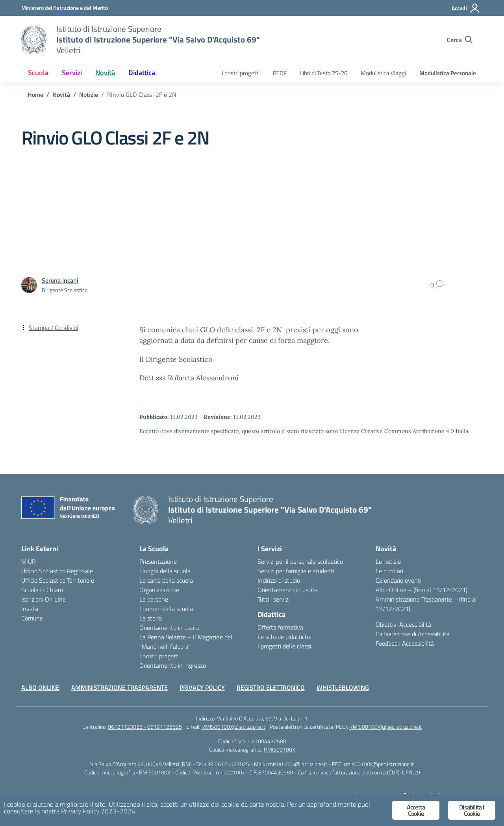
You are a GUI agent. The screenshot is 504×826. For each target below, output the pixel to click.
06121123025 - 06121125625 (145, 727)
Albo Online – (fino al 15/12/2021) (422, 590)
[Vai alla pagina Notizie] (89, 94)
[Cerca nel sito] (460, 40)
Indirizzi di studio (279, 580)
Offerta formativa (280, 627)
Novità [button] (105, 73)
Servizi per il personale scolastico (300, 561)
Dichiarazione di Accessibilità (413, 634)
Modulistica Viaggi (383, 73)
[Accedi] (466, 8)
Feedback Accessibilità (405, 643)
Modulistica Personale (448, 73)
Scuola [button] (38, 73)
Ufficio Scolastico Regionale (57, 571)
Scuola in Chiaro (42, 590)
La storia (151, 618)
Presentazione (158, 561)
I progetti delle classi (284, 646)
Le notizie (388, 561)
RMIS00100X (280, 749)
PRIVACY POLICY (202, 687)
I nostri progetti (241, 73)
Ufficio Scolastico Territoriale (58, 580)
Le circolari (389, 571)
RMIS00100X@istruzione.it (233, 727)
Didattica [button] (142, 73)
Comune (32, 618)
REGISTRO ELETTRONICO (271, 687)
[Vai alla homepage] (34, 40)
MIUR (29, 561)
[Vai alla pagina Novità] (61, 94)
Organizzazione (159, 590)
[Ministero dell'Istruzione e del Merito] (65, 8)
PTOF (280, 73)
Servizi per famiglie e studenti (296, 571)
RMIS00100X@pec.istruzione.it (386, 727)
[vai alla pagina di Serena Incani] (60, 280)
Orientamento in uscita (170, 628)
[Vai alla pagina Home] (35, 94)
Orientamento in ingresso (173, 665)
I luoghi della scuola (165, 571)
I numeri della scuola (166, 609)
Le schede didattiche (284, 637)
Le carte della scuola (166, 580)
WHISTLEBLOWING (343, 687)
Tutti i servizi (273, 599)
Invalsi (30, 609)
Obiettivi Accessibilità (403, 624)
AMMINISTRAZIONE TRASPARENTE (120, 687)
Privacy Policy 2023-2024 (98, 811)
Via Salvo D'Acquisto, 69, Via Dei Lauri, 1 (262, 718)
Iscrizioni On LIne (44, 599)
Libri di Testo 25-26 (324, 73)
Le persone (154, 599)
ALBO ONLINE (40, 687)
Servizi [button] (72, 73)
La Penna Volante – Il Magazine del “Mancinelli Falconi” (186, 642)
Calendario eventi (398, 580)
